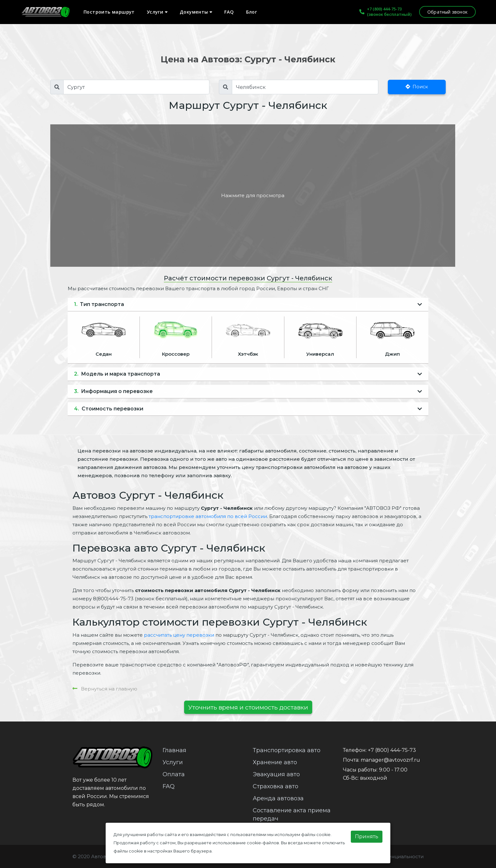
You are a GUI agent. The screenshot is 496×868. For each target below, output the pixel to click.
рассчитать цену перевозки (179, 635)
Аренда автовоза (278, 798)
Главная (174, 750)
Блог (252, 12)
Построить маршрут (109, 12)
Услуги (157, 12)
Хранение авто (275, 762)
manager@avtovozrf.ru (390, 760)
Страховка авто (276, 786)
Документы (196, 12)
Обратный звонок (447, 12)
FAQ (229, 12)
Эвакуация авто (276, 774)
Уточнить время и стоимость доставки (248, 707)
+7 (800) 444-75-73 (384, 9)
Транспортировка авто (287, 750)
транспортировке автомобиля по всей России (208, 516)
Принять (367, 837)
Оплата (174, 774)
